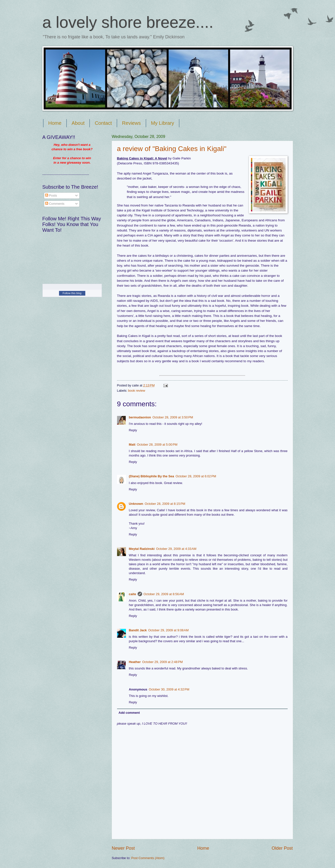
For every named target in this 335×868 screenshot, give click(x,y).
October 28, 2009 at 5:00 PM (157, 445)
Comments (55, 204)
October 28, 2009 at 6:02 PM (196, 476)
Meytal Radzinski (142, 549)
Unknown (136, 504)
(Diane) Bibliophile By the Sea (152, 476)
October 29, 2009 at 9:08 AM (168, 630)
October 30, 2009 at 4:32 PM (169, 689)
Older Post (282, 848)
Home (55, 123)
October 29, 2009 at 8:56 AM (164, 594)
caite (133, 594)
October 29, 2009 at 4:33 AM (176, 549)
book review (137, 391)
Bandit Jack (138, 630)
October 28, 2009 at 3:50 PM (173, 417)
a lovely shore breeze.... (128, 22)
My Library (163, 123)
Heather (135, 662)
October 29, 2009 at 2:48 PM (162, 662)
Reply (133, 430)
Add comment (129, 713)
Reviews (131, 123)
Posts (51, 195)
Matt (132, 445)
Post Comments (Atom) (148, 858)
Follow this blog (72, 293)
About (78, 123)
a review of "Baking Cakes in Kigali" (172, 149)
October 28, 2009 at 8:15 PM (165, 504)
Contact (103, 123)
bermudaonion (140, 417)
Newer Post (123, 848)
